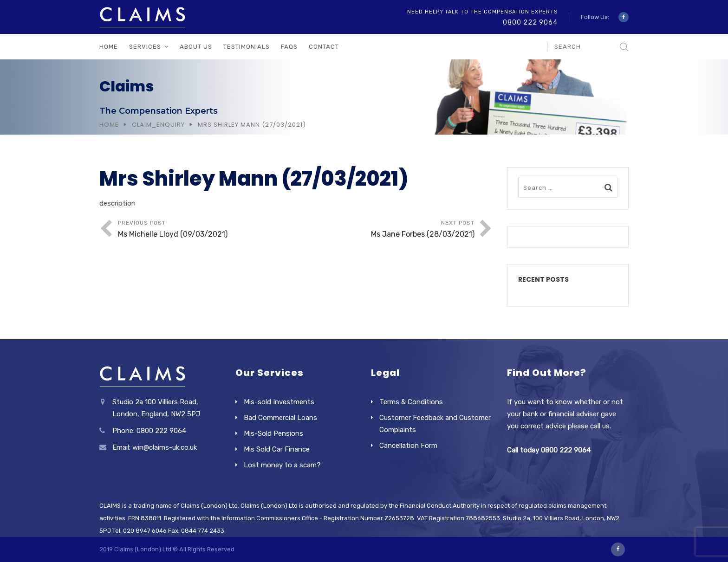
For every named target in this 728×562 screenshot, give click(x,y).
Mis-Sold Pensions (273, 433)
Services (145, 47)
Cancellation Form (408, 446)
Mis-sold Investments (279, 402)
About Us (196, 47)
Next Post (385, 230)
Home (109, 47)
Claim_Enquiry (158, 125)
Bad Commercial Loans (280, 418)
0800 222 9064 (530, 23)
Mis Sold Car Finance (277, 449)
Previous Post (207, 230)
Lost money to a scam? (282, 465)
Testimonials (247, 47)
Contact (324, 47)
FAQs (289, 47)
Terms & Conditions (411, 402)
